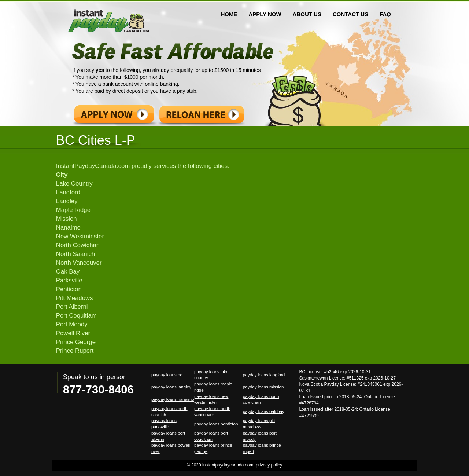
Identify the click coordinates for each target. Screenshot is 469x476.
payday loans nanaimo (173, 399)
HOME (229, 14)
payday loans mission (263, 387)
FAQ (385, 14)
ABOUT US (307, 14)
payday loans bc (167, 375)
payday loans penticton (216, 424)
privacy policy (269, 465)
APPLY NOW (265, 14)
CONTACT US (350, 14)
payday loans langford (264, 375)
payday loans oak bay (264, 411)
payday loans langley (171, 387)
